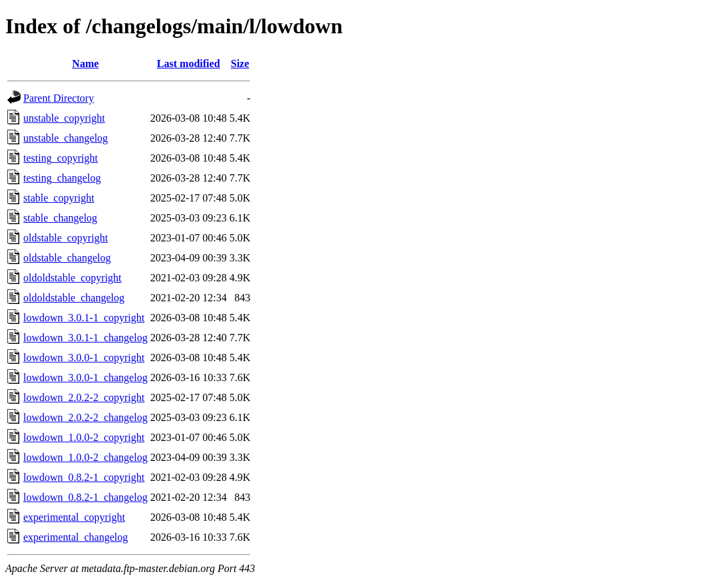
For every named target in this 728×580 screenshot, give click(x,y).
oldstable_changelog (67, 258)
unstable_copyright (64, 118)
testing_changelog (62, 178)
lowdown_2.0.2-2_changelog (86, 417)
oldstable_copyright (66, 238)
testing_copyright (61, 158)
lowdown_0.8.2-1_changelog (86, 497)
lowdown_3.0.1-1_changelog (86, 338)
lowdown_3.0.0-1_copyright (84, 358)
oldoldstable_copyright (73, 278)
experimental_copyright (74, 517)
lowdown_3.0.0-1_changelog (86, 377)
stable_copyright (59, 198)
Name (85, 64)
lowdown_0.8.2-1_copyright (84, 477)
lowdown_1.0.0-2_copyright (84, 437)
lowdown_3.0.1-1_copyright (84, 318)
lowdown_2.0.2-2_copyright (84, 397)
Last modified (189, 64)
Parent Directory (59, 98)
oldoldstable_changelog (74, 298)
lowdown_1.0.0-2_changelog (86, 457)
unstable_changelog (66, 138)
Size (240, 64)
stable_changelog (60, 218)
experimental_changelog (76, 537)
